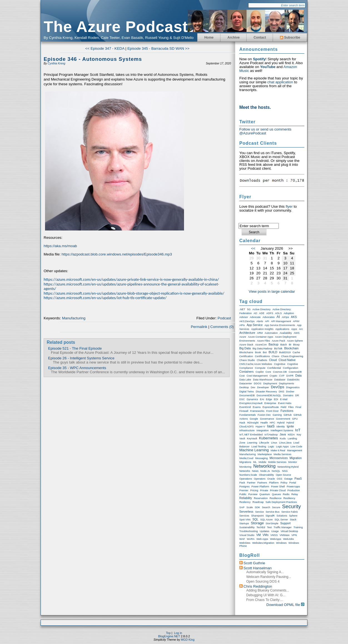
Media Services (282, 454)
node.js (265, 471)
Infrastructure (247, 430)
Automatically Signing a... (265, 572)
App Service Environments (280, 325)
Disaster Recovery (266, 392)
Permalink (199, 327)
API (267, 321)
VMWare (285, 535)
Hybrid (281, 423)
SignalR (270, 516)
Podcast (224, 318)
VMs (266, 535)
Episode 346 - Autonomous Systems (93, 59)
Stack (293, 520)
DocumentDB (247, 395)
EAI (262, 399)
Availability (286, 333)
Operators (259, 479)
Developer (263, 387)
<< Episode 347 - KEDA (105, 48)
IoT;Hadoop (271, 435)
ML (255, 462)
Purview (253, 494)
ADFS (270, 313)
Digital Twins (247, 392)
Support (285, 523)
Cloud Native (287, 360)
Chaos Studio (247, 360)
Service (259, 512)
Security (291, 506)
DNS (282, 392)
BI (290, 345)
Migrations (245, 462)
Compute (260, 368)
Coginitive (280, 364)
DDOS (258, 384)
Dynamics (252, 399)
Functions (287, 411)
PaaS (298, 478)
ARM (260, 333)
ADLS (278, 313)
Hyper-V (260, 427)
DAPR (290, 376)
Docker (290, 392)
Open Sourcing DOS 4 (263, 582)
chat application (280, 82)
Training (298, 527)
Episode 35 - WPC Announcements (77, 368)
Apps (294, 329)
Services (244, 516)
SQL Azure (266, 520)
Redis (286, 494)
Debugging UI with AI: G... (266, 595)
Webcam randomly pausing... (269, 577)
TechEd (261, 527)
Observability (266, 475)
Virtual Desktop (289, 531)
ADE (262, 313)
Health (264, 423)
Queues (276, 494)
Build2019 (285, 352)
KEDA (291, 435)
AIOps (285, 317)
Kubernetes (269, 438)
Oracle (271, 479)
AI (278, 317)
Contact (260, 37)
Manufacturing (74, 318)
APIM (296, 321)
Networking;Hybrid (288, 467)
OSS (280, 479)
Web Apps (262, 539)
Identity (281, 427)
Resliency (245, 502)
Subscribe (290, 37)
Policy (284, 483)
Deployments (286, 384)
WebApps (276, 539)
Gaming (277, 415)
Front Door (273, 411)
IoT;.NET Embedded (251, 435)
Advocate (255, 317)
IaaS (271, 426)
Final (298, 407)
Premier (244, 490)
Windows (281, 543)
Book (258, 352)
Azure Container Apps (261, 337)
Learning (252, 443)
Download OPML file (285, 605)
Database (280, 380)
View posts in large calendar (272, 291)
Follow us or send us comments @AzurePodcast (265, 131)
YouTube (268, 67)
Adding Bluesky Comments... (268, 590)
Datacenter (246, 384)
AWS (297, 333)
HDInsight (253, 423)
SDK (257, 507)
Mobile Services (277, 462)
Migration (296, 458)
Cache (296, 352)
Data (299, 375)
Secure (276, 507)
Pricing (254, 490)
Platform (274, 483)
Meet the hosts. (255, 107)
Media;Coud (246, 458)
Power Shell (278, 487)
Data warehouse (263, 380)
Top (168, 633)
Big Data (245, 348)
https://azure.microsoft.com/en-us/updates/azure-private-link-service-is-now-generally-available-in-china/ (131, 279)
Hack (242, 423)
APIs (242, 325)
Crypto (273, 376)
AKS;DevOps (247, 321)
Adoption (289, 313)
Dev (253, 387)
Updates (264, 531)
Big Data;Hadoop (263, 349)
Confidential (274, 368)
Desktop (244, 387)
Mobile (262, 462)
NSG (285, 471)
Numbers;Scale (248, 475)
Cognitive (293, 364)
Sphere (293, 516)
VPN (294, 535)
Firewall (244, 411)
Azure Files (264, 341)
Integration (263, 430)
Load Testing (259, 447)
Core (268, 372)
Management (295, 450)
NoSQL (276, 471)
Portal (293, 483)
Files (291, 407)
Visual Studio (247, 535)
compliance (246, 368)
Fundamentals (248, 415)
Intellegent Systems (282, 430)
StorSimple (272, 523)
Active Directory (261, 309)
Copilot (259, 372)
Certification (246, 356)
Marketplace (265, 454)
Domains (288, 395)
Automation (271, 333)
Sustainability (247, 527)
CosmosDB (295, 372)
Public (243, 494)
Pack (242, 483)
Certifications (262, 356)
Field (284, 407)
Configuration (291, 368)
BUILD (273, 352)
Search (266, 507)
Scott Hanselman (258, 568)
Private (264, 490)
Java (283, 434)
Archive (233, 37)
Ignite (290, 426)
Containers (247, 372)
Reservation (261, 498)
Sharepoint (257, 516)
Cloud (273, 360)
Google (254, 419)
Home (209, 37)
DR (297, 395)
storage (257, 523)
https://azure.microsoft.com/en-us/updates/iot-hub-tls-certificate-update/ (105, 298)
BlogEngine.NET (169, 636)
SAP (242, 507)
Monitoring (245, 467)
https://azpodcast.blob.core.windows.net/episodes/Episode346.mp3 (117, 254)
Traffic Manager (283, 527)
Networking (264, 466)
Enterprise (270, 403)
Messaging (261, 458)
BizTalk (278, 349)
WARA (251, 539)
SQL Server (281, 520)
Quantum (265, 494)
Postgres (244, 487)
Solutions (282, 516)
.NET (242, 309)
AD (255, 313)
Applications (282, 329)
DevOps (277, 387)
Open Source (283, 475)
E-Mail (284, 399)
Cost (242, 376)
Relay (295, 494)
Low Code (296, 447)
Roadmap (258, 502)
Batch (284, 345)
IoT (298, 430)
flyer (289, 206)
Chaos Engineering (292, 356)
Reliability (246, 498)
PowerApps (293, 487)
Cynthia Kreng (56, 63)
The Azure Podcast (116, 27)
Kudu (283, 438)
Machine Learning (254, 450)
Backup (274, 344)
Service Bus (273, 512)
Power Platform (260, 487)
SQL (255, 519)
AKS (294, 317)
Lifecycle (264, 443)
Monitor (293, 462)
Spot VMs (245, 520)
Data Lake (245, 380)
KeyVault (252, 438)
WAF (242, 539)
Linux (274, 443)
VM (258, 535)
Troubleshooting (249, 531)
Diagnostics (293, 387)
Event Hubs (285, 403)
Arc (301, 329)
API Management (281, 321)
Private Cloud (278, 490)
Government (283, 419)
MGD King (187, 640)
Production (294, 490)
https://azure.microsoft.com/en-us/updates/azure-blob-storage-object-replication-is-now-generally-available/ (134, 293)
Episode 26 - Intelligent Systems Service (81, 358)
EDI (276, 399)
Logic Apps (282, 447)
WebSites (245, 543)
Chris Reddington (258, 586)
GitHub (288, 415)
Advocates (269, 317)
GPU (295, 419)
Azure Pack (279, 341)
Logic (271, 447)
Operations (246, 479)
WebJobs (288, 539)
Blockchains (246, 352)
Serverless (246, 512)
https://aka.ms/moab (60, 246)
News (255, 471)
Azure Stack (246, 345)
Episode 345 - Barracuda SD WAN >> (158, 48)
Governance (267, 419)
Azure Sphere (295, 341)
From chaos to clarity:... (265, 600)
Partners (262, 483)
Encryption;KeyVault (251, 403)
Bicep (296, 345)
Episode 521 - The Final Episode (75, 348)
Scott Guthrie (254, 563)
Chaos (276, 356)
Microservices (279, 458)
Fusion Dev (264, 415)
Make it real (278, 450)
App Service (254, 325)
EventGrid (245, 407)
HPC (272, 423)
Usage (275, 531)
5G (249, 309)
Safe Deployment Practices (281, 502)
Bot (265, 352)
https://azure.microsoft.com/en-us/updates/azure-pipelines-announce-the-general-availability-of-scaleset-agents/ (131, 286)
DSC (242, 399)
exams (257, 407)
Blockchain (292, 348)
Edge (269, 399)
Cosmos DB (280, 372)
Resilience (276, 498)
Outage (288, 479)
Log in (178, 633)
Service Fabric (290, 512)
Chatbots (262, 360)
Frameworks (257, 411)
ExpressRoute (271, 407)
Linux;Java (285, 443)
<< (253, 248)
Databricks (293, 380)
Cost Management (257, 376)
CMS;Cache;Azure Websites (256, 364)
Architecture (247, 333)
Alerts (260, 321)
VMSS (274, 535)
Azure (243, 337)
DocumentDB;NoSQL (269, 395)
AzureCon (261, 345)
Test (269, 527)
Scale (249, 507)
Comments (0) (222, 327)
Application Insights (262, 329)
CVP (282, 376)
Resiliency (289, 498)
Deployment (270, 384)
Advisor (244, 317)
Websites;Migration (263, 543)
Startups (244, 523)
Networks (245, 471)
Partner (251, 483)
